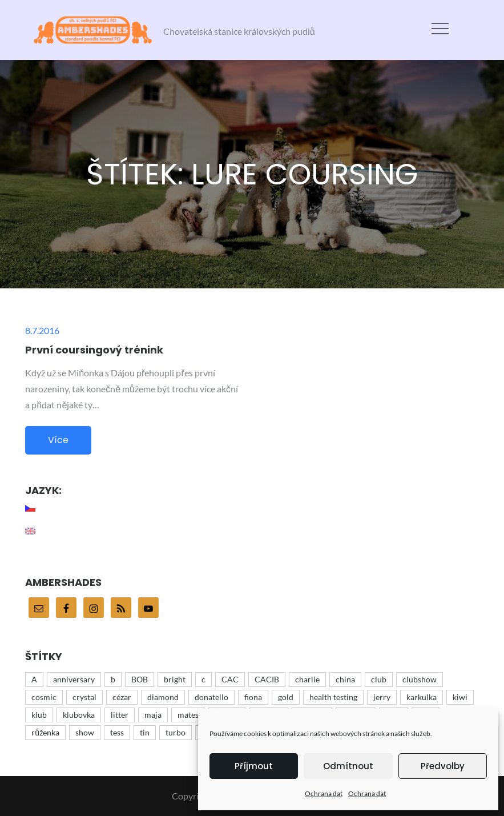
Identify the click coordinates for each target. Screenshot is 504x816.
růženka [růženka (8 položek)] (45, 732)
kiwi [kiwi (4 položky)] (460, 697)
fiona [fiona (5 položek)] (253, 697)
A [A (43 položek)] (34, 679)
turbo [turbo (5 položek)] (176, 732)
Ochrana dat (324, 793)
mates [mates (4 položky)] (188, 715)
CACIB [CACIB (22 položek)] (267, 679)
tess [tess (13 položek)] (117, 732)
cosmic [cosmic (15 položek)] (44, 697)
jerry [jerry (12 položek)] (382, 697)
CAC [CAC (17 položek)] (230, 679)
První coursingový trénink (94, 350)
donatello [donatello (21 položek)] (211, 697)
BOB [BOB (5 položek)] (140, 679)
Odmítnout (348, 766)
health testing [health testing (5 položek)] (333, 697)
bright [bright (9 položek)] (175, 679)
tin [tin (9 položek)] (145, 732)
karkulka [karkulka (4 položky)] (422, 697)
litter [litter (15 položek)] (120, 715)
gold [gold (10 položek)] (286, 697)
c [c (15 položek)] (203, 679)
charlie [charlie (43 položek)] (307, 679)
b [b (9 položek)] (113, 679)
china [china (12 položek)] (345, 679)
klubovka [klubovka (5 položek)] (79, 715)
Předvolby (443, 766)
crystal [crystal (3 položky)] (84, 697)
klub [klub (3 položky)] (39, 715)
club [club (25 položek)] (379, 679)
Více (58, 440)
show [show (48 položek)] (85, 732)
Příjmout (254, 766)
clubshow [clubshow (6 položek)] (420, 679)
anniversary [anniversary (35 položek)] (74, 679)
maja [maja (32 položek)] (153, 715)
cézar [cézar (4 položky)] (122, 697)
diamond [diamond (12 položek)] (163, 697)
